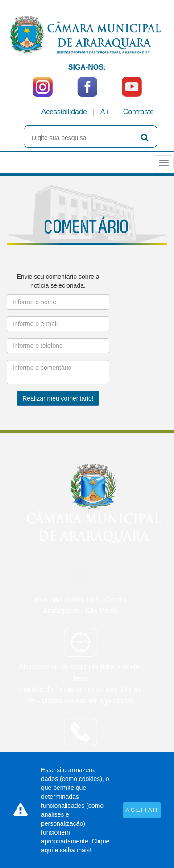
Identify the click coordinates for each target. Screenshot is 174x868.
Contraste (139, 112)
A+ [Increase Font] (105, 112)
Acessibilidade (64, 112)
